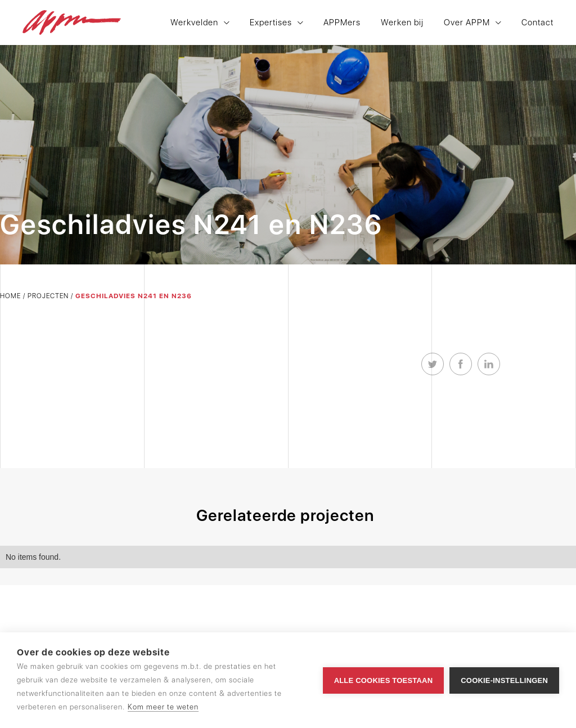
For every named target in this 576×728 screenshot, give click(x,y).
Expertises (271, 23)
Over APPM (467, 23)
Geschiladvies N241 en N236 (134, 296)
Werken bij (402, 23)
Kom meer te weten (163, 707)
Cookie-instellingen (504, 680)
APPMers (342, 23)
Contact (537, 23)
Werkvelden (194, 23)
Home (10, 296)
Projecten (48, 296)
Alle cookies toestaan (384, 680)
